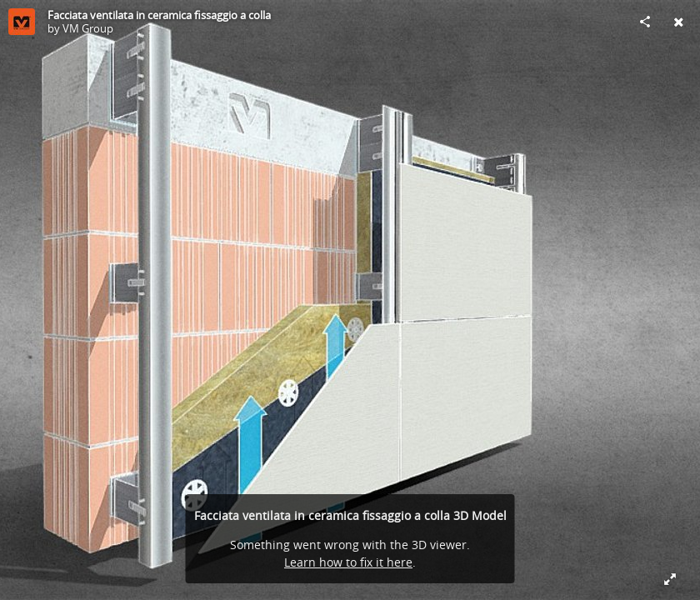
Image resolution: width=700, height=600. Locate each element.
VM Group (88, 28)
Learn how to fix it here (348, 562)
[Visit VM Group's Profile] (22, 22)
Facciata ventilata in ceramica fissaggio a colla (159, 15)
